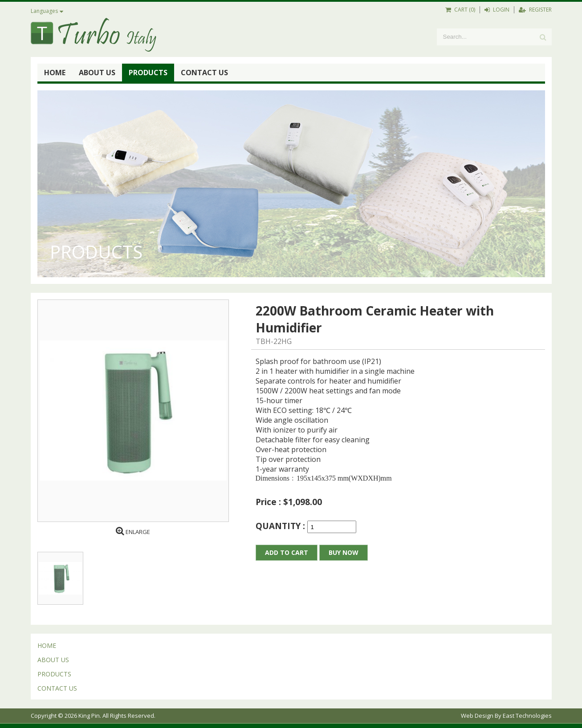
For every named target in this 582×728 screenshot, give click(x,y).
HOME (55, 73)
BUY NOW (344, 552)
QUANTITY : (281, 526)
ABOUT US (97, 73)
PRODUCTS (148, 73)
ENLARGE (133, 532)
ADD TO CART (287, 552)
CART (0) (460, 10)
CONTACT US (204, 73)
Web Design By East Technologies (506, 716)
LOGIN (497, 10)
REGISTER (535, 10)
